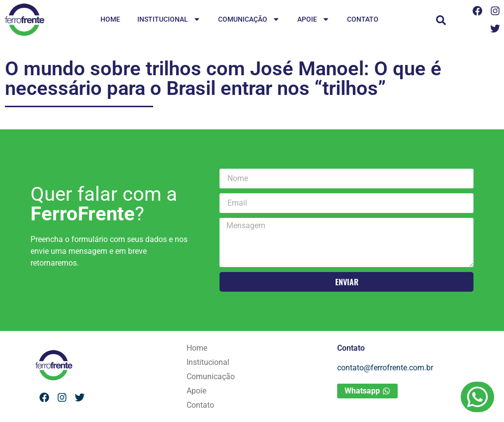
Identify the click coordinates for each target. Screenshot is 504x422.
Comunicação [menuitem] (249, 20)
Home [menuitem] (110, 19)
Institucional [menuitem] (169, 20)
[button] (441, 20)
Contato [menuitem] (363, 19)
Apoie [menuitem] (314, 20)
